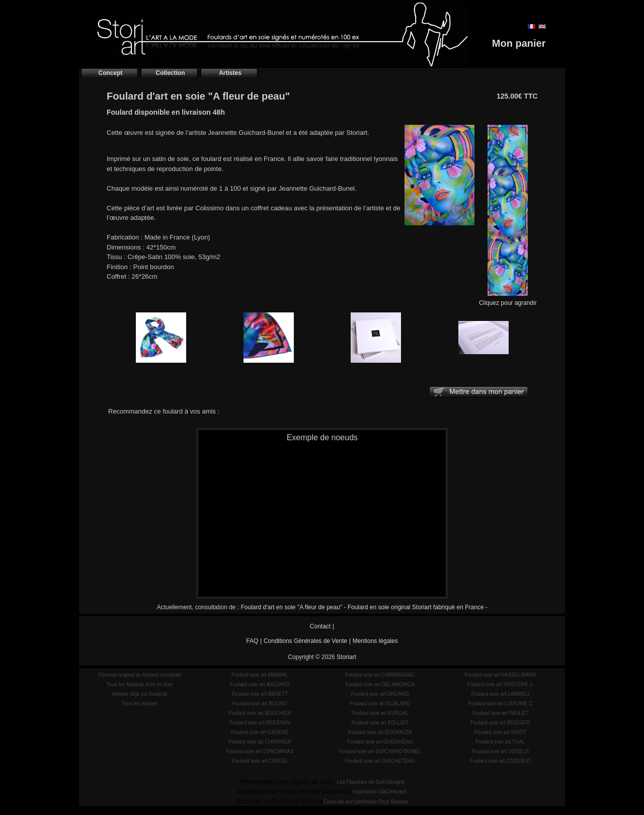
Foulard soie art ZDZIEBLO (500, 761)
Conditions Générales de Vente (305, 641)
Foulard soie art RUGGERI (500, 723)
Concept (111, 73)
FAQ (252, 641)
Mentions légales (375, 641)
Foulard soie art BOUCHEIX (260, 713)
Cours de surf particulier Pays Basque (366, 802)
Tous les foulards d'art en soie (139, 684)
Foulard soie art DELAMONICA (380, 684)
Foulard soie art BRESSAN (260, 723)
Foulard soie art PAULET (500, 713)
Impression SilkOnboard (380, 792)
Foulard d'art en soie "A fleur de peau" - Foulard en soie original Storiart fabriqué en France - (364, 607)
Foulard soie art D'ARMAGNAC (380, 675)
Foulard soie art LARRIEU (501, 694)
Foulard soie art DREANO (380, 694)
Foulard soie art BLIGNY (260, 704)
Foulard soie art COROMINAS (260, 751)
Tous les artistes (140, 704)
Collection (170, 73)
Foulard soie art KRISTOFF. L (501, 684)
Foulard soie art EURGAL (380, 713)
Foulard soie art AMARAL (260, 675)
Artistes (230, 73)
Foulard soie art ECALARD (380, 704)
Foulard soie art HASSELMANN (500, 675)
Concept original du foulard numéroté (140, 675)
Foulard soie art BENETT (260, 694)
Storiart (346, 657)
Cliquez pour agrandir (508, 300)
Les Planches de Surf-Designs (371, 782)
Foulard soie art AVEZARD (260, 684)
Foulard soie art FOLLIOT (380, 723)
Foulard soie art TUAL (501, 742)
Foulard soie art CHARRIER (260, 742)
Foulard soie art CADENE (260, 732)
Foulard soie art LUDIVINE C (500, 704)
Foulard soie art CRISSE (260, 761)
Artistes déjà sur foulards (139, 694)
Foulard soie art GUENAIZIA (380, 732)
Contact (320, 626)
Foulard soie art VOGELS (500, 751)
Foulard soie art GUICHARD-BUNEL (380, 751)
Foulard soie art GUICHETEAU (380, 761)
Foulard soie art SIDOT (500, 732)
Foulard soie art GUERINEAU (380, 742)
